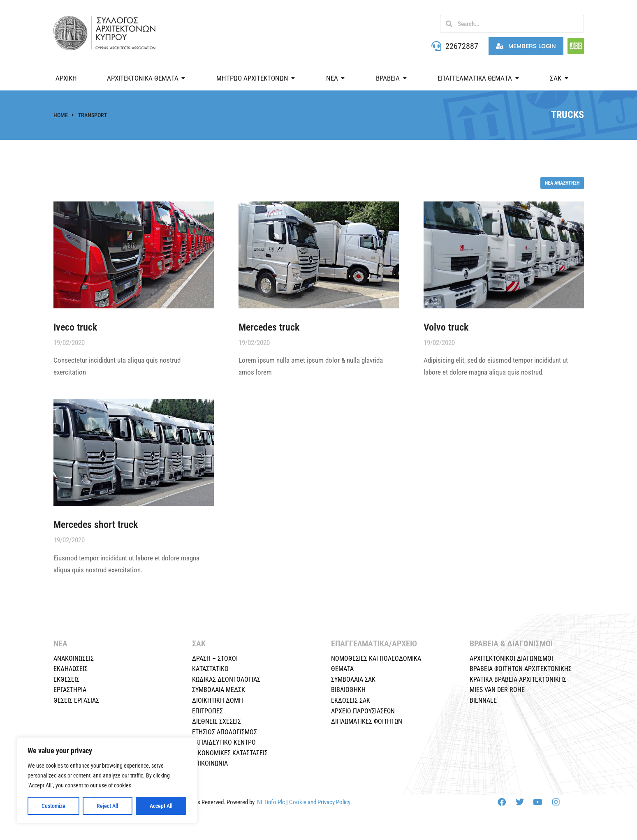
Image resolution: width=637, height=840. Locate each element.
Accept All (161, 806)
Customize (53, 806)
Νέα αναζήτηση (562, 183)
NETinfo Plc (271, 802)
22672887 (462, 46)
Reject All (107, 806)
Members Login (526, 46)
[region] (107, 780)
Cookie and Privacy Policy (320, 802)
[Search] (449, 24)
